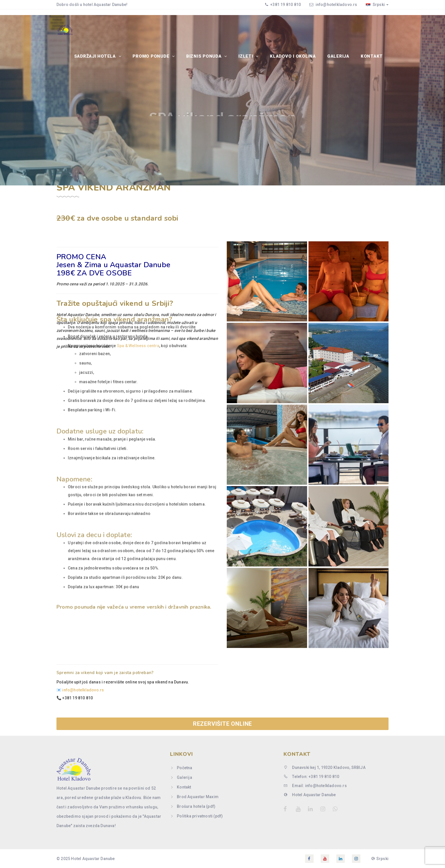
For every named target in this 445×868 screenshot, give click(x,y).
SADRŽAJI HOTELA (96, 56)
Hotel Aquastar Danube (310, 795)
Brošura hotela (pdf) (196, 806)
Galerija (338, 56)
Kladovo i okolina (293, 56)
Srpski (377, 5)
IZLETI (246, 56)
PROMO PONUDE (152, 56)
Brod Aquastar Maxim (198, 797)
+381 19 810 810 (285, 5)
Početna (184, 768)
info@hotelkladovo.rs (336, 5)
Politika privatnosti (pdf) (200, 816)
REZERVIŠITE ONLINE (222, 724)
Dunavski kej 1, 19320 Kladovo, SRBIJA (325, 767)
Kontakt (372, 56)
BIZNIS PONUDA (205, 56)
